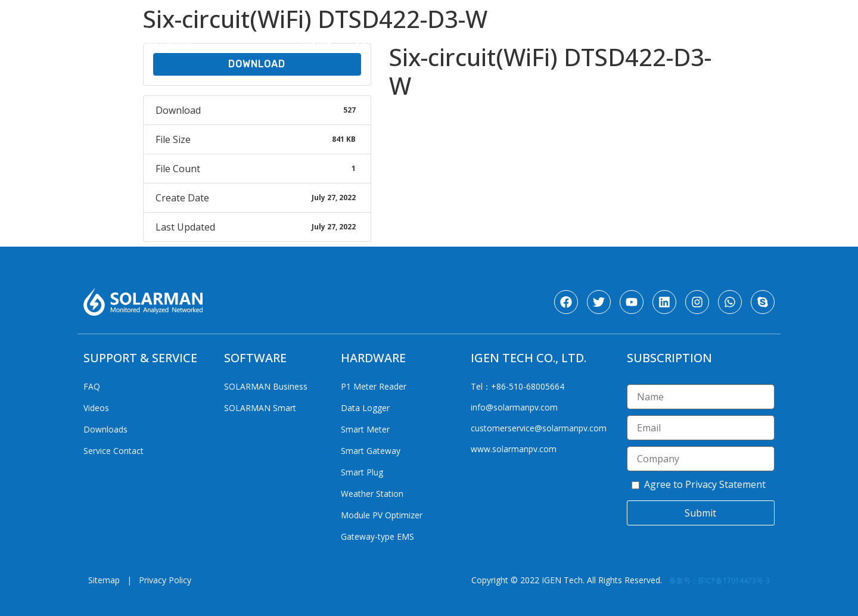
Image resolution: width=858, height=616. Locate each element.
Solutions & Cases (518, 40)
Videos (96, 408)
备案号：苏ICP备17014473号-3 (719, 581)
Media (759, 40)
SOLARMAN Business (266, 386)
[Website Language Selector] (651, 15)
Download (257, 64)
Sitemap (104, 580)
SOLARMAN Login (542, 15)
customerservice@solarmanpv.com (539, 428)
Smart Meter (365, 429)
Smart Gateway (371, 451)
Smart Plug (362, 472)
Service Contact (114, 451)
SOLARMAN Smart (260, 408)
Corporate (692, 40)
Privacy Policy (165, 580)
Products (615, 40)
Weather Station (372, 494)
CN (733, 14)
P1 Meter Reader (374, 386)
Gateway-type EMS (377, 536)
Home (317, 40)
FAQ (92, 386)
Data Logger (365, 408)
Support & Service (401, 40)
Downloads (105, 429)
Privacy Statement (725, 484)
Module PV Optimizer (382, 515)
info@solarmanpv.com (514, 407)
